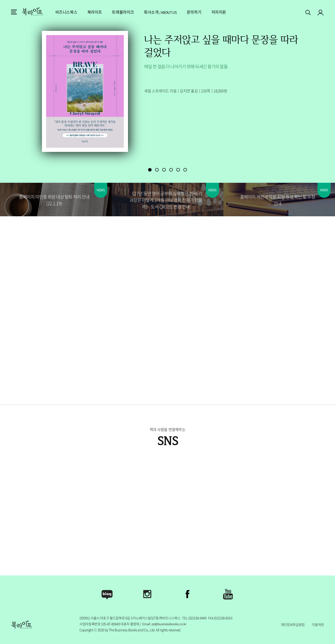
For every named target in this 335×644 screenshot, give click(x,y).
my (321, 12)
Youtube (228, 594)
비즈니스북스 (134, 12)
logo (32, 12)
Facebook (188, 594)
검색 (309, 12)
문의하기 (262, 12)
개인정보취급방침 (293, 625)
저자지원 (286, 12)
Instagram (147, 594)
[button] (150, 170)
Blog (107, 594)
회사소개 (219, 12)
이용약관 (318, 625)
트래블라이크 (190, 12)
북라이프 (162, 12)
